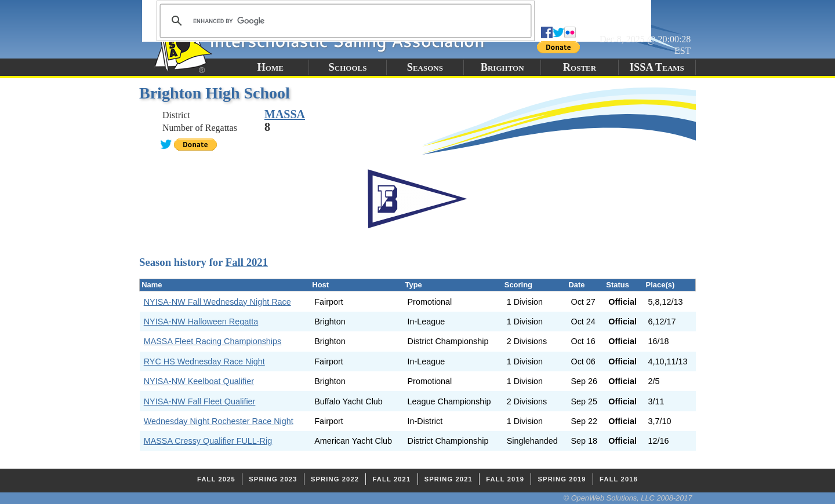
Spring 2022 (335, 479)
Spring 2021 (449, 479)
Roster (580, 67)
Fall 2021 (247, 262)
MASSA (285, 114)
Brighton (502, 67)
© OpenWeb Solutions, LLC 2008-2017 (628, 498)
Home (270, 67)
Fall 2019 (505, 479)
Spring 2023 (273, 479)
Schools (348, 67)
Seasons (425, 67)
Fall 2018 (619, 479)
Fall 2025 (216, 479)
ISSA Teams (657, 67)
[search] (344, 21)
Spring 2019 (562, 479)
